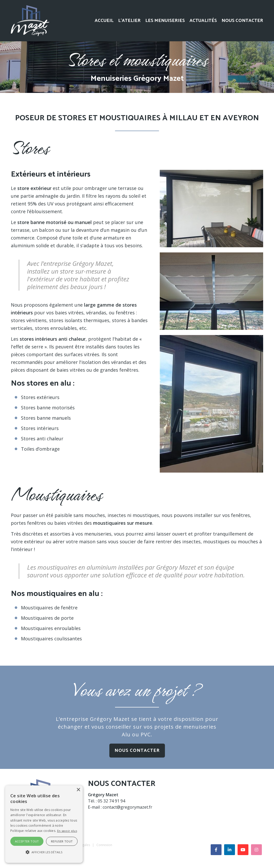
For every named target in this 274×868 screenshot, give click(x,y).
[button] (44, 852)
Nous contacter (242, 21)
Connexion (104, 845)
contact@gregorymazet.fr (127, 807)
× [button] (78, 790)
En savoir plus (67, 831)
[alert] (44, 824)
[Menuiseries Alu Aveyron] (30, 20)
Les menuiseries (165, 21)
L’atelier (129, 21)
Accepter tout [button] (27, 841)
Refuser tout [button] (62, 841)
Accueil (104, 21)
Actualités (203, 21)
